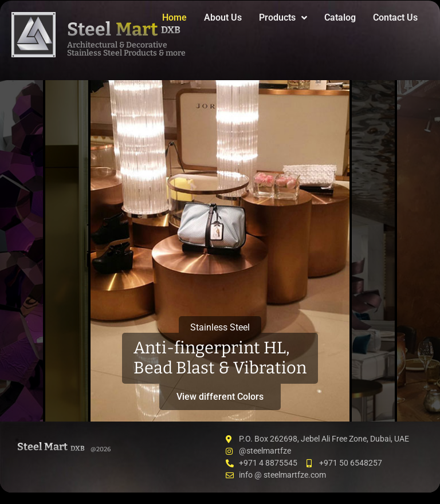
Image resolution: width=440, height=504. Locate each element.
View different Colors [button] (220, 397)
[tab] (21, 251)
